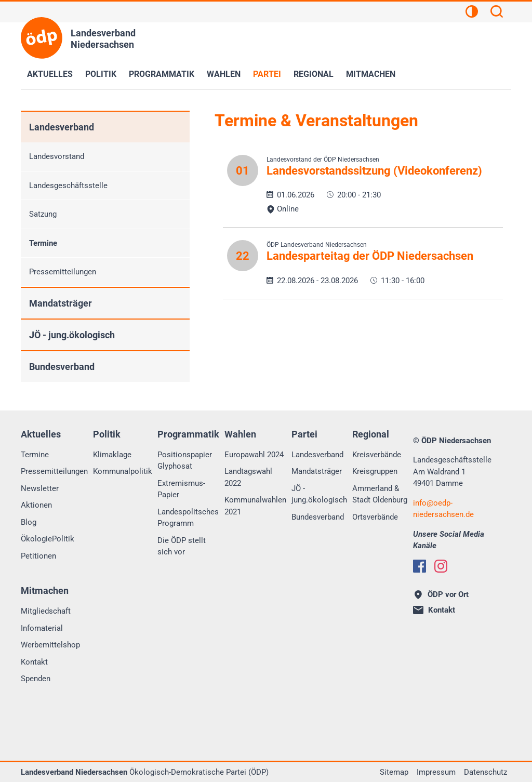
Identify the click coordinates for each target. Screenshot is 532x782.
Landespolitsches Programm (188, 518)
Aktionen (36, 505)
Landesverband (62, 127)
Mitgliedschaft (46, 611)
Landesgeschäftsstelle (68, 185)
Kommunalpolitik (123, 471)
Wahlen (224, 74)
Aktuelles (50, 74)
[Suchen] (497, 13)
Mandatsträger (61, 303)
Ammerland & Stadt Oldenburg (380, 494)
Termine (43, 243)
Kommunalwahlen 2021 (255, 506)
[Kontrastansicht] (472, 13)
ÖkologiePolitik (48, 539)
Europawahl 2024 (254, 455)
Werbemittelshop (50, 645)
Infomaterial (42, 628)
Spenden (36, 679)
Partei (267, 74)
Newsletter (40, 488)
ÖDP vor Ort (442, 594)
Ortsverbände (375, 517)
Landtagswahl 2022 (248, 477)
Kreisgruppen (375, 471)
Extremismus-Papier (181, 489)
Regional (314, 74)
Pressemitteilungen (63, 272)
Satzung (43, 214)
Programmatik (162, 74)
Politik (101, 74)
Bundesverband (62, 367)
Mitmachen (371, 74)
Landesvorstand (57, 156)
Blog (29, 522)
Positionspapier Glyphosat (185, 461)
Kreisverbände (377, 455)
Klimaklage (112, 455)
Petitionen (38, 556)
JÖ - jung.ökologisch (72, 335)
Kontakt (34, 662)
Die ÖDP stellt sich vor (182, 546)
